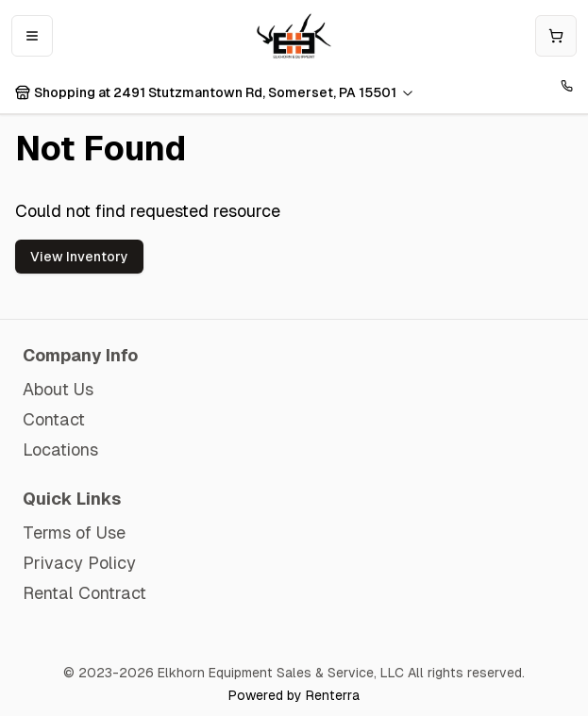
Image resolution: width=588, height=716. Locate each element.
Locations (60, 450)
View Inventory (79, 257)
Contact (54, 419)
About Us (58, 389)
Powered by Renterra (294, 695)
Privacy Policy (79, 563)
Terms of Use (74, 533)
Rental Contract (84, 593)
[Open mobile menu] (32, 36)
